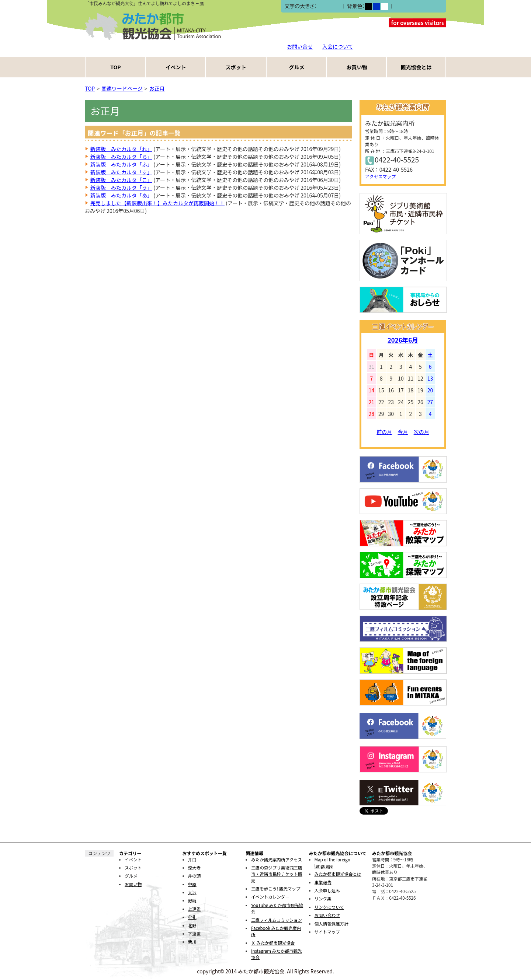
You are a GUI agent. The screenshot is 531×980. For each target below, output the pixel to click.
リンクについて (329, 907)
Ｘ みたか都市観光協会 (273, 943)
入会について (338, 46)
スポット (236, 67)
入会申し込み (327, 890)
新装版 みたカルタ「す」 (121, 172)
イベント (176, 67)
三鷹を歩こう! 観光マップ (276, 889)
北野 (192, 925)
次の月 (421, 432)
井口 (192, 860)
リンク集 (323, 899)
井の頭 (195, 876)
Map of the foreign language (332, 863)
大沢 (192, 892)
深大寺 (195, 868)
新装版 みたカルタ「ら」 (121, 157)
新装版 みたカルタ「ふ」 (121, 164)
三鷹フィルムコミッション (277, 920)
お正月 (157, 88)
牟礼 (192, 917)
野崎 (192, 900)
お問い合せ (300, 46)
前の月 (384, 432)
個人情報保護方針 (332, 924)
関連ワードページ (122, 88)
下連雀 (195, 934)
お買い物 (357, 67)
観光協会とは (416, 67)
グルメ (297, 67)
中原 (192, 884)
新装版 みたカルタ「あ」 (121, 195)
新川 (192, 942)
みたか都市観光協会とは (338, 874)
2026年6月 (403, 340)
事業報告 (323, 882)
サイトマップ (327, 932)
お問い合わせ (327, 915)
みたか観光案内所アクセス (277, 860)
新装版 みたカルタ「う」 (121, 188)
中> (329, 6)
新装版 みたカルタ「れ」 (121, 149)
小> (321, 6)
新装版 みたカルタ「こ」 (121, 180)
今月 (403, 432)
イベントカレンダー (270, 897)
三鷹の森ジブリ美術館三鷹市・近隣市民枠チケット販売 (277, 874)
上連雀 (195, 909)
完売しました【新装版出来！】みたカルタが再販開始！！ (157, 203)
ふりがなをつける (415, 6)
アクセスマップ (380, 176)
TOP (115, 67)
